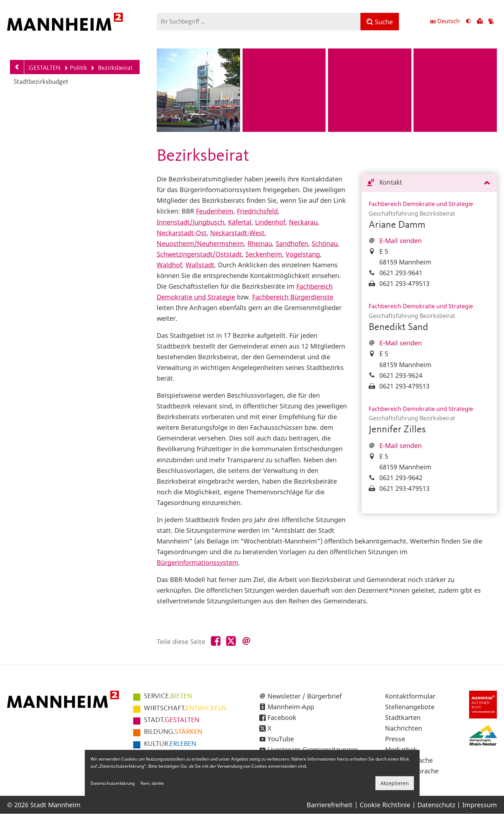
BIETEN (168, 696)
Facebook (282, 717)
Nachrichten (404, 728)
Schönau (325, 243)
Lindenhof (270, 222)
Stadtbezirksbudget (41, 82)
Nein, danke (152, 783)
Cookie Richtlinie (385, 805)
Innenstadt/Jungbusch (191, 222)
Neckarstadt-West (237, 233)
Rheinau (260, 243)
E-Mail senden (401, 241)
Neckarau (303, 222)
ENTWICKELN (185, 709)
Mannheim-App (291, 707)
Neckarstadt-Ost (182, 233)
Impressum (480, 805)
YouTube (281, 739)
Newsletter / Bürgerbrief (305, 696)
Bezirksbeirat (111, 69)
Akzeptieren (395, 783)
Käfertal (240, 222)
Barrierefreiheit (330, 805)
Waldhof (169, 265)
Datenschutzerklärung (113, 783)
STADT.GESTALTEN (36, 68)
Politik (76, 68)
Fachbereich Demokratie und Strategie (421, 204)
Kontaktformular (410, 696)
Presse (395, 739)
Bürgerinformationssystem (198, 562)
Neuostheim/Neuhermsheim (200, 243)
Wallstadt (200, 265)
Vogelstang (303, 254)
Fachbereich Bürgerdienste (293, 297)
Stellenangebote (410, 707)
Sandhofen (292, 243)
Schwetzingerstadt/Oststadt (199, 254)
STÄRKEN (173, 732)
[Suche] (380, 22)
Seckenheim (264, 254)
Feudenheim (215, 211)
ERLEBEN (170, 744)
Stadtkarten (403, 717)
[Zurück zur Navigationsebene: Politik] (17, 67)
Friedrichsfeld (257, 211)
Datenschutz (436, 805)
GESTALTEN (172, 720)
